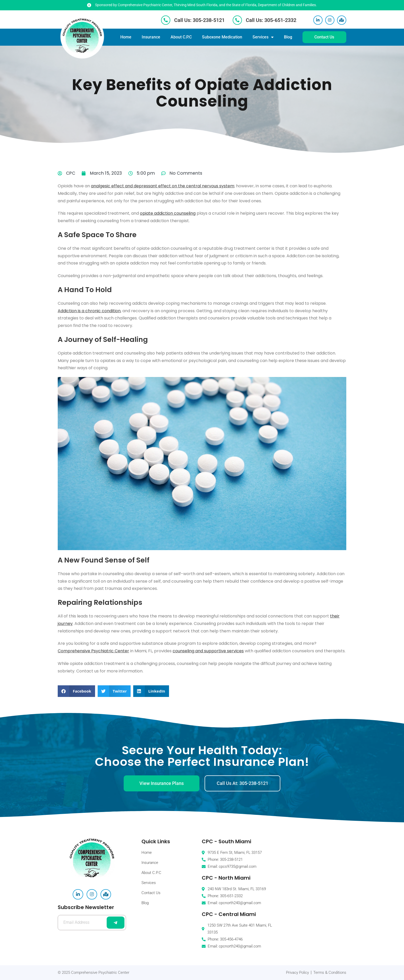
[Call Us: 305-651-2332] (237, 20)
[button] (76, 691)
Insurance (151, 37)
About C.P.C (181, 37)
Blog (288, 37)
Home (126, 37)
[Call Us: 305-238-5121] (166, 20)
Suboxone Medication (222, 37)
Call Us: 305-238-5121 (199, 20)
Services (263, 37)
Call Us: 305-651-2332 (271, 20)
